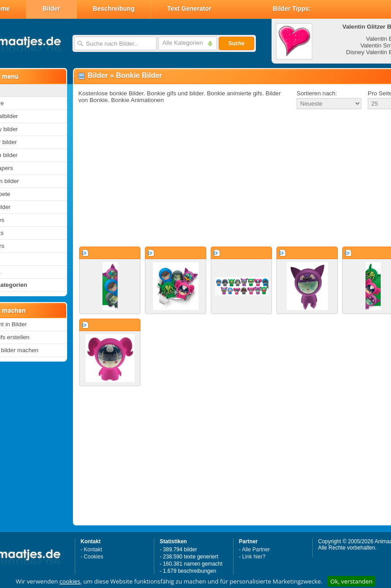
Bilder (51, 9)
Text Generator (189, 9)
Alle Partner (256, 550)
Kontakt (93, 550)
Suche (236, 43)
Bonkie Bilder (139, 75)
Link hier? (254, 557)
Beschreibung (114, 9)
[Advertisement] (223, 179)
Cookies (93, 557)
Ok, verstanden (351, 581)
